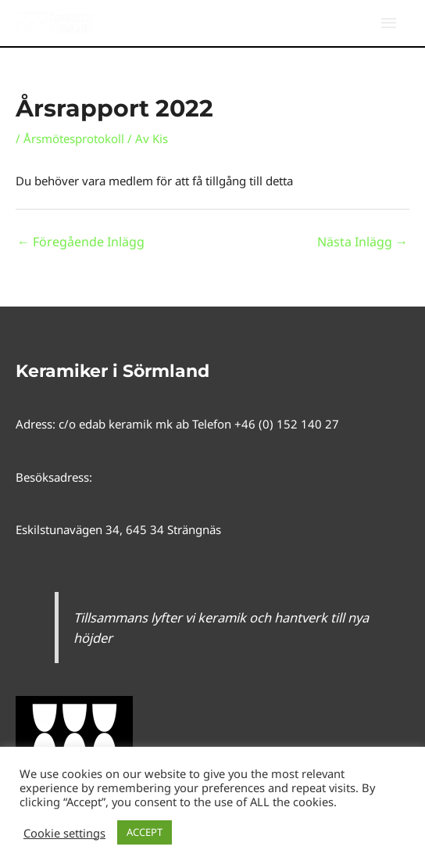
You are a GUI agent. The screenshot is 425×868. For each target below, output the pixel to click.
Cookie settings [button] (64, 833)
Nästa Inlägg (362, 242)
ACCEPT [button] (145, 832)
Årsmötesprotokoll (74, 138)
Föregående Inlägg (81, 242)
